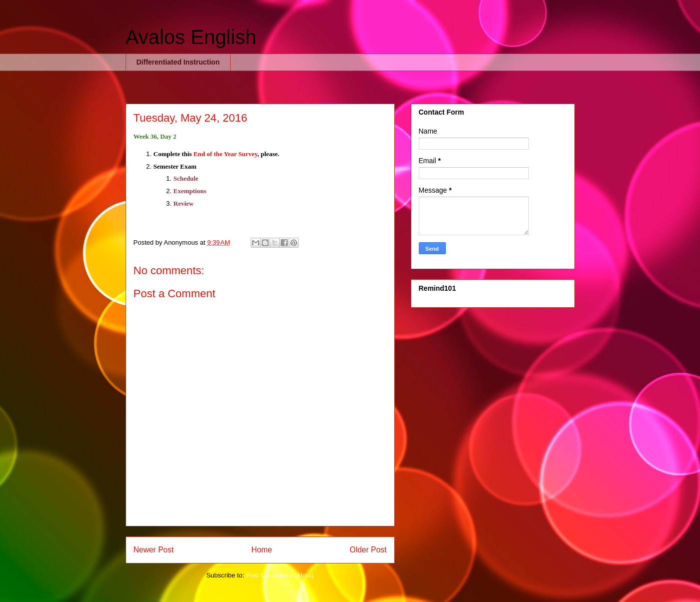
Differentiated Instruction (178, 62)
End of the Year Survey (226, 154)
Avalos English (191, 37)
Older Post (368, 550)
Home (262, 550)
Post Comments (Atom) (280, 575)
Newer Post (154, 550)
